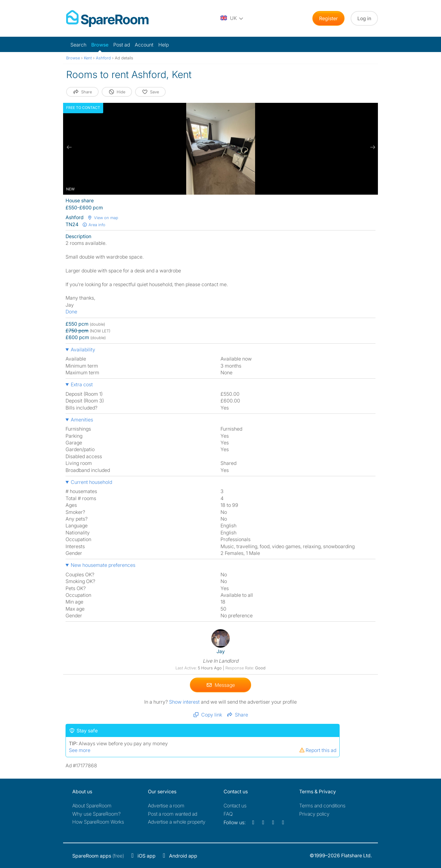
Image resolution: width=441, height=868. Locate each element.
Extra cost (82, 384)
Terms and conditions (322, 806)
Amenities (82, 420)
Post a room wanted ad (173, 814)
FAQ (228, 814)
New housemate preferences (103, 565)
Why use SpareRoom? (96, 814)
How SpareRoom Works (98, 822)
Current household (91, 482)
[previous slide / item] (69, 147)
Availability (83, 350)
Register (328, 18)
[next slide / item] (372, 147)
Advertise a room (166, 806)
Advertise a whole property (177, 822)
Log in (364, 18)
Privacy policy (314, 814)
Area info (94, 225)
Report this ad (318, 750)
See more (80, 750)
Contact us (235, 806)
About (92, 806)
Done (71, 312)
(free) (98, 856)
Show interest (185, 702)
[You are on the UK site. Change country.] (232, 18)
